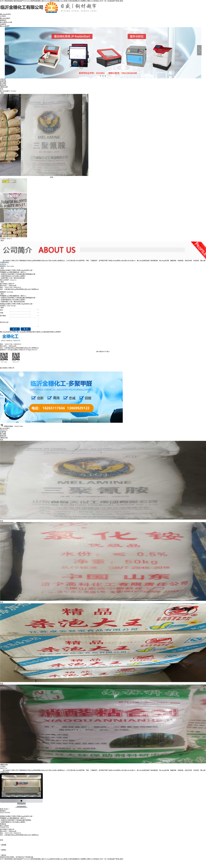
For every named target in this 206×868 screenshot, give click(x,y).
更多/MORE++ (5, 809)
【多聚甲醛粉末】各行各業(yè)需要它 (13, 276)
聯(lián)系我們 (5, 26)
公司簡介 (3, 16)
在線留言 (3, 24)
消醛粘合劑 (4, 87)
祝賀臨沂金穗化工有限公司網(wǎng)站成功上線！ (17, 270)
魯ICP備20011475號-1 (103, 352)
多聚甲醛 (3, 81)
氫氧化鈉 (3, 85)
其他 (2, 89)
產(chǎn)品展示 (5, 18)
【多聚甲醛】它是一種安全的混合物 (12, 278)
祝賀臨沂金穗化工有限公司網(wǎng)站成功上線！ (17, 304)
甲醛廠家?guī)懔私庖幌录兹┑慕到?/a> (13, 272)
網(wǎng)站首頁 (5, 14)
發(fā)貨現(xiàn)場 (6, 22)
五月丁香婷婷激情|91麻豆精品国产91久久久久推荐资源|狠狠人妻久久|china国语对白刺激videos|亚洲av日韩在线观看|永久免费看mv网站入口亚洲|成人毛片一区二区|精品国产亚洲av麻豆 (62, 1)
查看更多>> (4, 264)
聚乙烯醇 (3, 83)
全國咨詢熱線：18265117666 (13, 426)
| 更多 (2, 93)
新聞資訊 (3, 20)
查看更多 (3, 824)
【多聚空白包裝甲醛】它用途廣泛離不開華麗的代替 (18, 274)
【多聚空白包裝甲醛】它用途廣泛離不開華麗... (16, 820)
